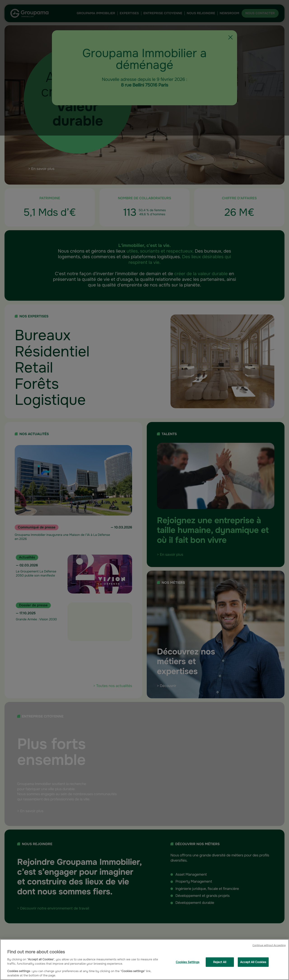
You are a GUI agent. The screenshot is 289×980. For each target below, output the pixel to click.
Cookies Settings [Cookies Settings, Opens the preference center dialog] (187, 962)
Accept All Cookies (253, 962)
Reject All (220, 962)
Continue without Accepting (269, 945)
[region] (144, 960)
